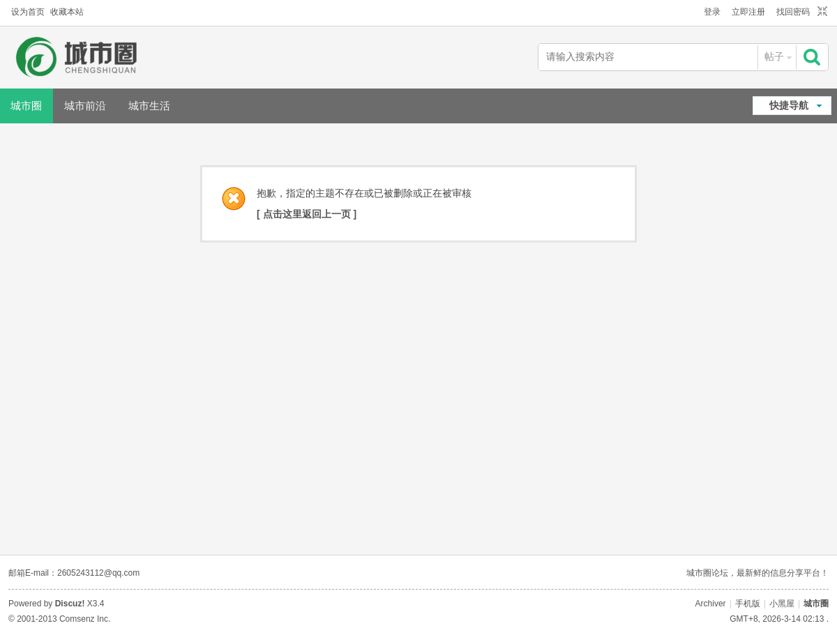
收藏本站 (67, 12)
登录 (712, 12)
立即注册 (748, 12)
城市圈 (816, 604)
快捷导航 (789, 105)
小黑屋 (782, 604)
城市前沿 (85, 106)
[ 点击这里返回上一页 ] (307, 214)
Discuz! (70, 604)
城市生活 (149, 106)
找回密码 (793, 12)
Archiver (711, 604)
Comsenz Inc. (85, 619)
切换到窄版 (821, 12)
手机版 (748, 604)
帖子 (774, 56)
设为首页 (28, 12)
